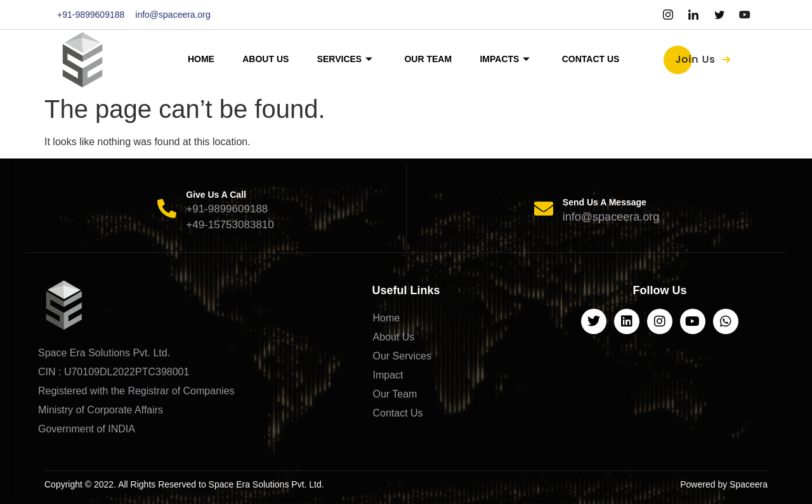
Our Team (430, 59)
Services (343, 59)
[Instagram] (668, 15)
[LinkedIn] (693, 15)
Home (192, 59)
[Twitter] (719, 15)
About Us (260, 59)
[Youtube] (745, 15)
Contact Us (600, 59)
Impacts (510, 59)
